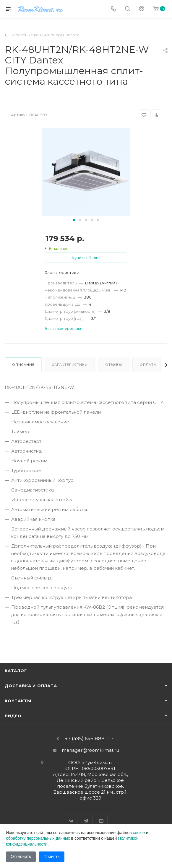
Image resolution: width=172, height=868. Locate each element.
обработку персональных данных (38, 838)
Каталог (16, 671)
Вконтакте (71, 821)
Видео (13, 716)
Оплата (148, 365)
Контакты (18, 701)
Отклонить (21, 856)
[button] (74, 220)
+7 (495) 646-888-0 (87, 739)
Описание (23, 365)
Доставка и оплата (31, 686)
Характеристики (70, 365)
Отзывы (114, 365)
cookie (139, 833)
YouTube (101, 821)
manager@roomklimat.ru (90, 750)
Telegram (86, 821)
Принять (52, 856)
